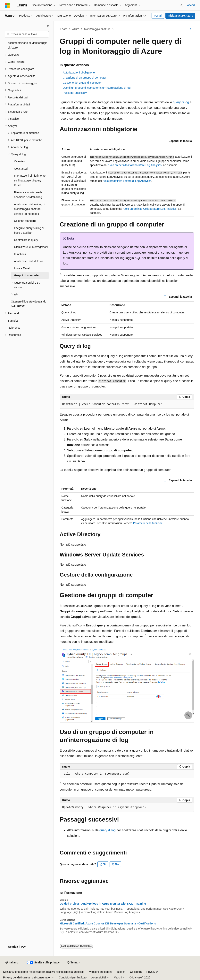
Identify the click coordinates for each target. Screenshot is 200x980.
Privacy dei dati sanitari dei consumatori (27, 977)
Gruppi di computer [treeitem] (27, 275)
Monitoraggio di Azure (97, 29)
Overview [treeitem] (20, 161)
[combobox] (27, 34)
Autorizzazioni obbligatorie (79, 73)
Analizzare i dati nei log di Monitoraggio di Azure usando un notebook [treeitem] (30, 209)
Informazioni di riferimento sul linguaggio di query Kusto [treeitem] (30, 180)
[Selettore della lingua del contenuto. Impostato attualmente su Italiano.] (12, 963)
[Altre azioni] (191, 29)
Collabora (136, 972)
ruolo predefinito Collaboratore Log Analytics (135, 165)
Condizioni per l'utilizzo (73, 977)
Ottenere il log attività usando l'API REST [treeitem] (29, 304)
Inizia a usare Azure (180, 16)
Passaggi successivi (75, 93)
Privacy (151, 972)
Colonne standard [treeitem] (25, 221)
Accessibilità (99, 977)
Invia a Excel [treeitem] (22, 268)
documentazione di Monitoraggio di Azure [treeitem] (28, 45)
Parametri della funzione (148, 523)
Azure (76, 29)
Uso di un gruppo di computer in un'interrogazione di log (97, 88)
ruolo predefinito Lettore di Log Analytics (127, 181)
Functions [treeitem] (20, 254)
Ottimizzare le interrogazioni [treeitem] (31, 247)
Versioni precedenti (101, 972)
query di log (181, 102)
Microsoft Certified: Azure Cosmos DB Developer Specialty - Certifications (108, 923)
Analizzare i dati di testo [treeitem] (29, 261)
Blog (120, 972)
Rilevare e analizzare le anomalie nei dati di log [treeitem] (28, 195)
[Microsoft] (7, 5)
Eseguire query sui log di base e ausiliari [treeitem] (29, 230)
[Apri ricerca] (182, 5)
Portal (158, 16)
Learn (64, 29)
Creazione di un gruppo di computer (85, 78)
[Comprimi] (48, 26)
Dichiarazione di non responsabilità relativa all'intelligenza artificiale (44, 972)
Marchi (118, 977)
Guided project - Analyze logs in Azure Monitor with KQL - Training (103, 904)
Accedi (191, 5)
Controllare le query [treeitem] (26, 240)
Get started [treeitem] (21, 169)
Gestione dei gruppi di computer (82, 83)
